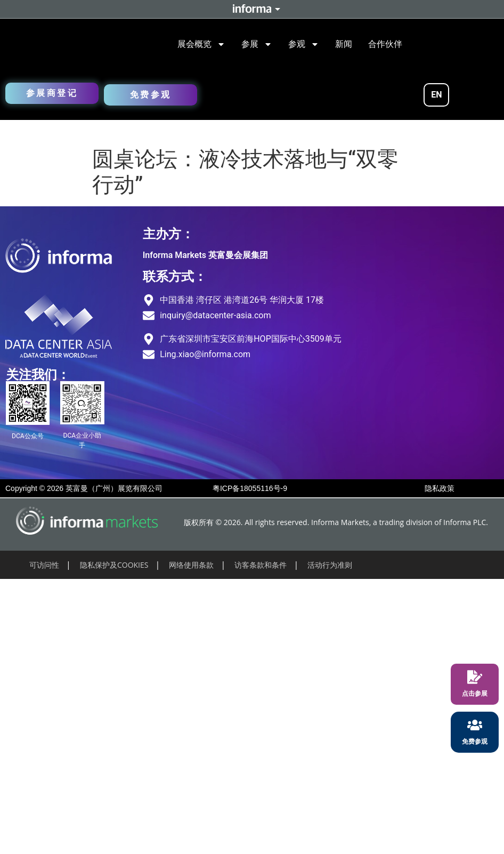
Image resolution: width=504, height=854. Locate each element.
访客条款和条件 (261, 565)
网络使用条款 (191, 565)
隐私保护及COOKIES (114, 565)
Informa (252, 9)
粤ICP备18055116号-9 (250, 488)
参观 (304, 44)
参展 (257, 44)
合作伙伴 (385, 44)
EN (436, 95)
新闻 (344, 44)
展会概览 (201, 44)
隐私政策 (440, 488)
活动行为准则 (330, 565)
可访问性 (44, 565)
